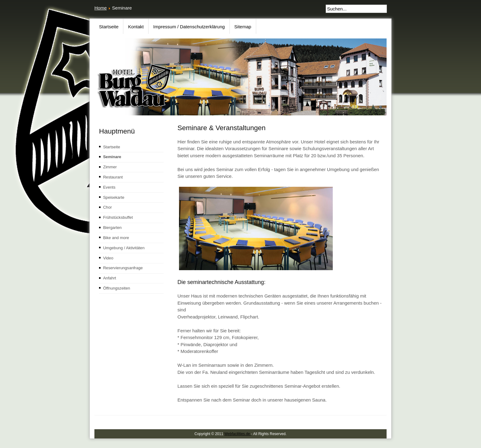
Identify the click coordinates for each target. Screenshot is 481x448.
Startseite (109, 27)
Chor (107, 207)
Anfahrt (109, 278)
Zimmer (110, 167)
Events (109, 187)
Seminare (112, 157)
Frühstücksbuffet (118, 217)
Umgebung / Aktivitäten (124, 248)
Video (108, 258)
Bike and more (116, 238)
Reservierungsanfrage (123, 268)
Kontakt (136, 27)
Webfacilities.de (238, 434)
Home (101, 8)
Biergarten (112, 228)
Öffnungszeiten (117, 288)
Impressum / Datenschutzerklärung (189, 27)
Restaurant (113, 177)
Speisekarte (114, 197)
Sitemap (243, 27)
